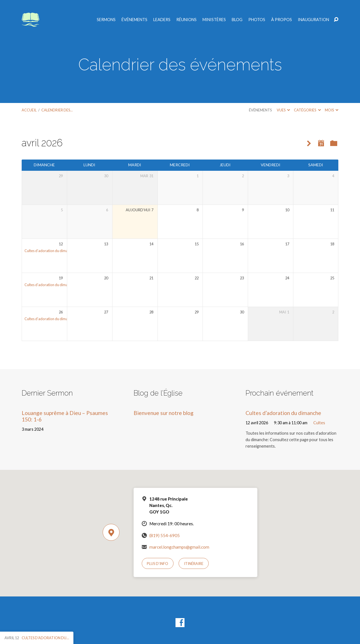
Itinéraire (194, 564)
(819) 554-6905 (165, 535)
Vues (283, 110)
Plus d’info (157, 564)
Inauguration (313, 20)
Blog (237, 20)
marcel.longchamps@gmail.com (179, 547)
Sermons (106, 20)
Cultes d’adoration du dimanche (50, 251)
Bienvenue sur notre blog (164, 413)
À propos (282, 20)
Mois (332, 110)
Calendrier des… (57, 110)
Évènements (260, 110)
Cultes (319, 423)
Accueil (29, 110)
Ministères (214, 20)
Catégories (307, 110)
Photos (257, 20)
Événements (134, 20)
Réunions (186, 20)
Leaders (162, 20)
